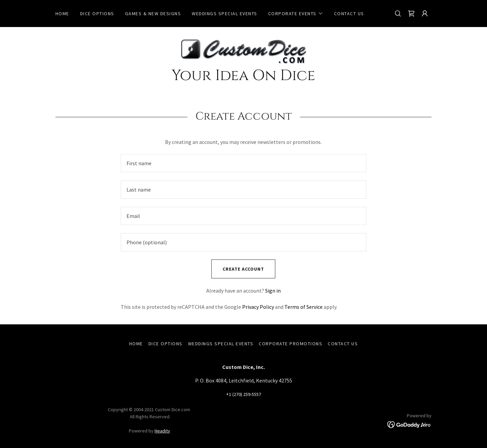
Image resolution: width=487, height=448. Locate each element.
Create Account (238, 269)
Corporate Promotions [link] (291, 344)
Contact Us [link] (349, 14)
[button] (296, 14)
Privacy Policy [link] (258, 307)
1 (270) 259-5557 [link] (245, 394)
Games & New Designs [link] (153, 14)
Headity (162, 431)
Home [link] (62, 14)
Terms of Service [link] (304, 307)
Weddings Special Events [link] (224, 14)
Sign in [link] (273, 291)
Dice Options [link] (97, 14)
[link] (411, 14)
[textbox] (243, 163)
